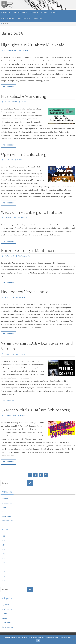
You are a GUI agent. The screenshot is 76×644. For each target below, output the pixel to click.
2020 (4, 562)
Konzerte (25, 50)
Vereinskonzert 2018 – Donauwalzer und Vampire (37, 345)
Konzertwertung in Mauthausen (29, 250)
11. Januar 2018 (10, 415)
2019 (4, 566)
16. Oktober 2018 (11, 102)
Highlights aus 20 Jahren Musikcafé (33, 45)
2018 (4, 571)
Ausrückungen (22, 217)
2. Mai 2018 (8, 217)
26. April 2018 (9, 297)
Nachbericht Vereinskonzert (26, 291)
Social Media (7, 515)
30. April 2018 (9, 255)
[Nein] (73, 639)
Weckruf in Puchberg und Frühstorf (32, 212)
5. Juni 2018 (9, 159)
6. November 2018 (11, 50)
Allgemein (6, 497)
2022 (4, 553)
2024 (4, 544)
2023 (4, 548)
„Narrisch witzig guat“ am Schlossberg (35, 409)
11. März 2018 (9, 353)
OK (38, 640)
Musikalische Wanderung (24, 96)
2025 (4, 540)
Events (23, 102)
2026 (4, 535)
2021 (4, 557)
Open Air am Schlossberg (24, 154)
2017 (4, 575)
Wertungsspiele (24, 255)
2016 (4, 580)
